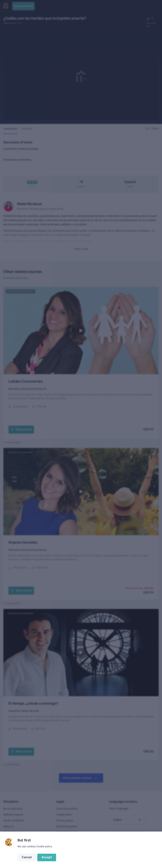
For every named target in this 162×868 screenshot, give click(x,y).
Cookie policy (44, 847)
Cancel (27, 857)
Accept (47, 857)
